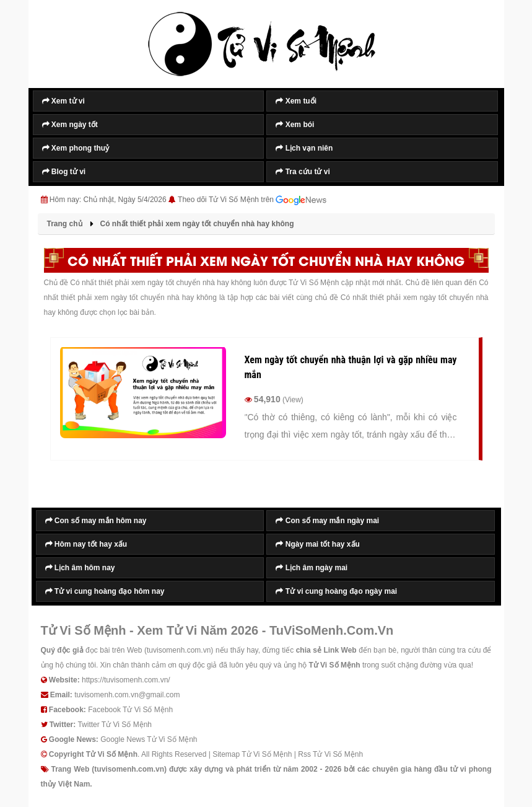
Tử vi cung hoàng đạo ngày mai (336, 591)
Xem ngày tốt (70, 125)
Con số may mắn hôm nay (96, 521)
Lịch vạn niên (304, 148)
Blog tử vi (64, 172)
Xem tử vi (63, 101)
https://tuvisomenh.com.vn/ (126, 680)
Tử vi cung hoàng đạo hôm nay (105, 591)
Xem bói (295, 125)
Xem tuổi (296, 101)
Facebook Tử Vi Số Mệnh (130, 710)
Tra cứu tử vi (303, 172)
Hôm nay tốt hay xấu (86, 544)
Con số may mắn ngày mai (327, 521)
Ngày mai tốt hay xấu (317, 544)
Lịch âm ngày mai (312, 568)
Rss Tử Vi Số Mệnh (330, 754)
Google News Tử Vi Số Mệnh (149, 739)
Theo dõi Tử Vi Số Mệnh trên (252, 200)
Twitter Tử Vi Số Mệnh (115, 725)
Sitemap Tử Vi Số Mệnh (252, 754)
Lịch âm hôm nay (80, 568)
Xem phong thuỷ (76, 148)
